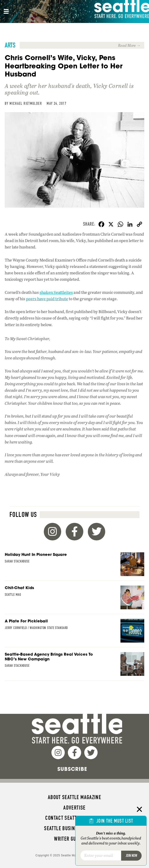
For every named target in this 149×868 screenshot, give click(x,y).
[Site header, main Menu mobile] (6, 11)
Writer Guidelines (74, 839)
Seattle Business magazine (74, 828)
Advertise (74, 808)
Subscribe (72, 769)
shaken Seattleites (56, 292)
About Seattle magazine (74, 797)
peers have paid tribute (47, 299)
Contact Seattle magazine (74, 818)
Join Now (131, 856)
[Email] (101, 855)
